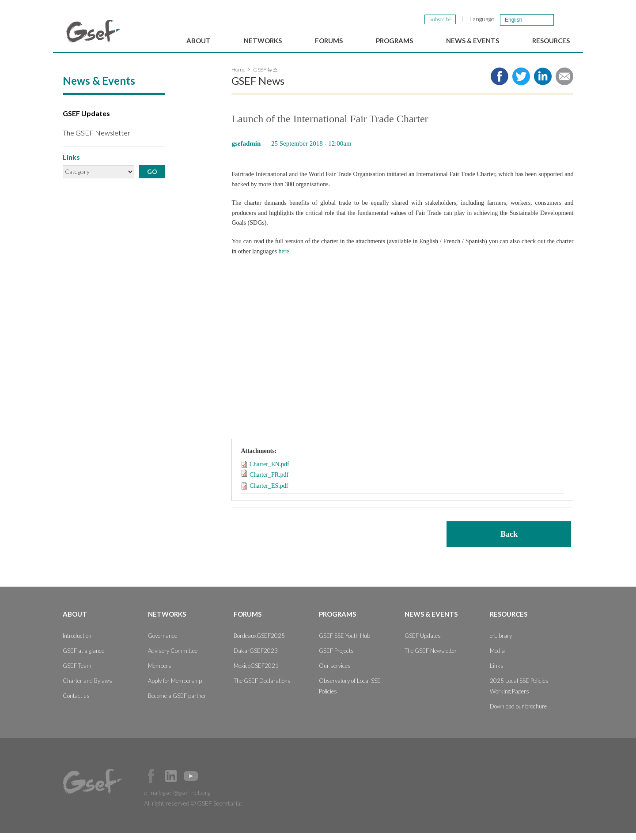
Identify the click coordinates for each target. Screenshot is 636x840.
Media (497, 658)
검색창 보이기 (565, 19)
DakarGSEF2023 (256, 658)
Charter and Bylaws (87, 688)
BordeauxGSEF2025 (259, 643)
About (199, 41)
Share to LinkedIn (543, 84)
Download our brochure (518, 713)
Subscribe (440, 19)
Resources (551, 41)
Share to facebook (500, 84)
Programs (394, 41)
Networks (263, 41)
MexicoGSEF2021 (256, 673)
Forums (329, 41)
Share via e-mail (564, 84)
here (284, 258)
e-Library (501, 643)
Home (238, 77)
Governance (163, 643)
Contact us (76, 703)
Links (497, 673)
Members (160, 673)
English (513, 20)
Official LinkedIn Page (171, 783)
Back (509, 541)
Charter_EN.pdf (269, 472)
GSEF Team (77, 673)
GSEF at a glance (83, 658)
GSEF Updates (86, 121)
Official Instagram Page (211, 783)
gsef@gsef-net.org (186, 800)
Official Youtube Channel (191, 783)
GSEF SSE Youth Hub (344, 643)
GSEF (93, 31)
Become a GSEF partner (177, 703)
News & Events (473, 41)
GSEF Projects (336, 658)
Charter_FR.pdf (269, 482)
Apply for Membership (175, 688)
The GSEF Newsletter (97, 140)
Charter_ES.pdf (269, 493)
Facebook (151, 783)
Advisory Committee (173, 658)
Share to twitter (521, 84)
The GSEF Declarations (262, 688)
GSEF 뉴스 (265, 77)
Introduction (77, 643)
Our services (335, 673)
